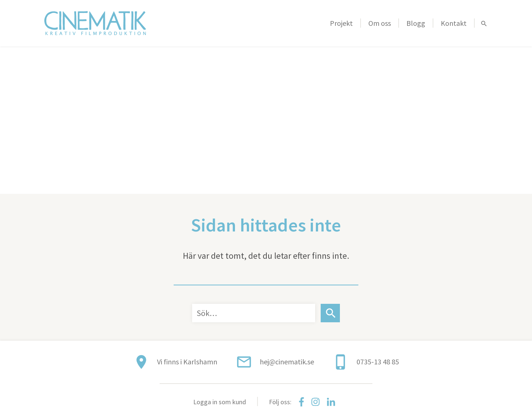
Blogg (416, 23)
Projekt (341, 23)
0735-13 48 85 (378, 362)
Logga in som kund (220, 402)
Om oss (380, 23)
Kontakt (454, 23)
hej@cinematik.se (287, 362)
